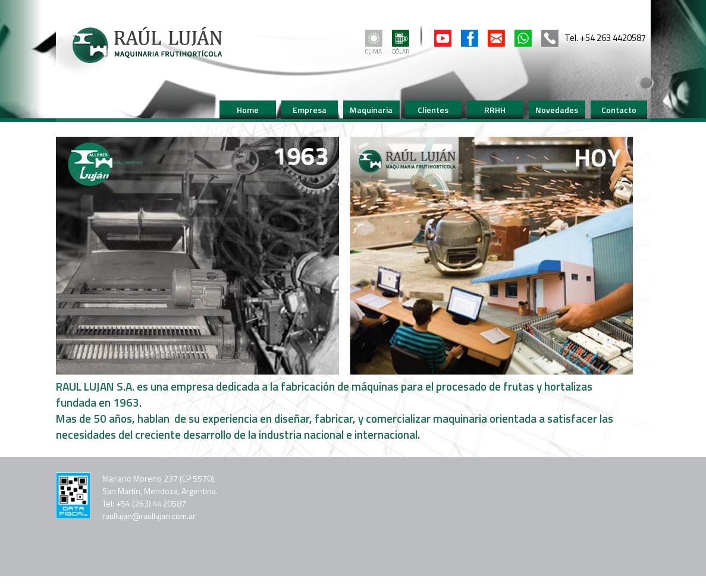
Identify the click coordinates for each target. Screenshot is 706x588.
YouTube (443, 38)
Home (248, 110)
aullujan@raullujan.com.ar (150, 516)
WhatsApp (523, 38)
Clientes (433, 110)
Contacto (496, 38)
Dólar (401, 48)
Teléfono (550, 38)
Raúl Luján (147, 45)
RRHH (495, 110)
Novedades (557, 110)
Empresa (310, 110)
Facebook (470, 38)
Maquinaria (371, 110)
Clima (374, 48)
